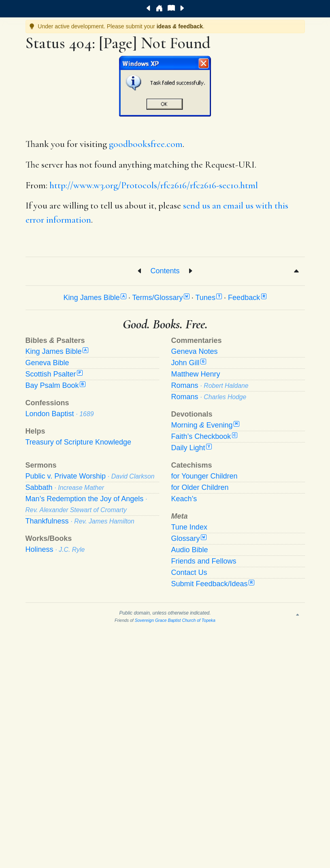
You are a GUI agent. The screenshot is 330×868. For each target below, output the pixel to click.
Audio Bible (190, 550)
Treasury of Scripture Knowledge (78, 442)
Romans (210, 385)
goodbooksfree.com (146, 144)
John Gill (189, 363)
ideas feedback (180, 26)
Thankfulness (80, 521)
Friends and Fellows (204, 561)
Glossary (189, 538)
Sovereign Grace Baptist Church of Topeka (175, 620)
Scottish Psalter (54, 374)
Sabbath (65, 487)
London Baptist (60, 414)
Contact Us (189, 572)
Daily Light (192, 448)
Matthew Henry (196, 374)
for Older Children (200, 487)
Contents (165, 270)
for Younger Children (204, 476)
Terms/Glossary (161, 298)
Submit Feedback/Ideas (213, 584)
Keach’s (184, 499)
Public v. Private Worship (90, 476)
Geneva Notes (195, 351)
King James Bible (95, 298)
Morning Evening (205, 425)
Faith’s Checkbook (204, 436)
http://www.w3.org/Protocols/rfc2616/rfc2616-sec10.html (154, 185)
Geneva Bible (47, 363)
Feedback (247, 298)
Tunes (209, 298)
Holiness (55, 549)
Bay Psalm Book (55, 385)
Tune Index (189, 527)
